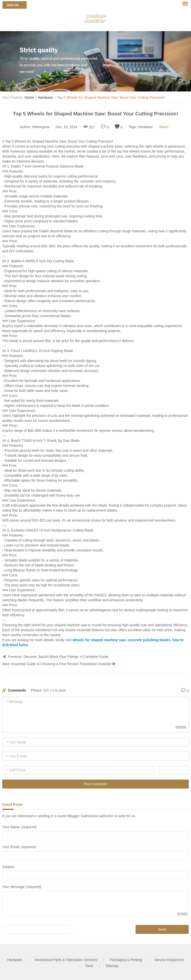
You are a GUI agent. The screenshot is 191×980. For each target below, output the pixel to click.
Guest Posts (12, 804)
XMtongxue (41, 127)
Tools (89, 966)
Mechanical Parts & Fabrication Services (66, 960)
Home (29, 97)
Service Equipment (169, 960)
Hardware (45, 97)
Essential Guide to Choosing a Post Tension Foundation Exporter (62, 664)
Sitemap (112, 966)
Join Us (13, 5)
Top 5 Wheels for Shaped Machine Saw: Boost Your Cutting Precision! (111, 97)
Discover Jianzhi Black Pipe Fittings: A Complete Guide (66, 657)
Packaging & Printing (126, 960)
